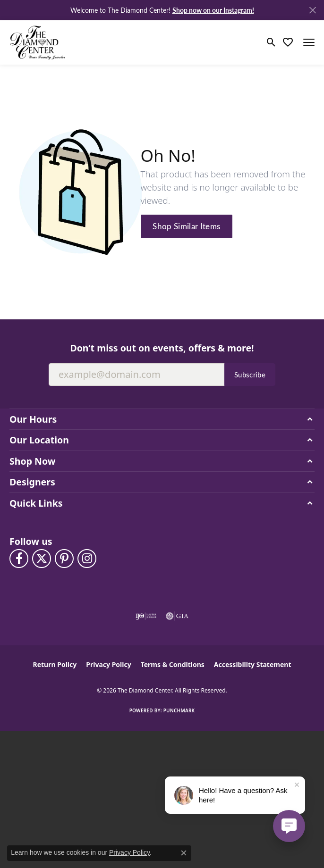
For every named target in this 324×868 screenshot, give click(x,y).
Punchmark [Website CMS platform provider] (179, 710)
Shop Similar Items (186, 226)
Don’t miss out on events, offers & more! (162, 348)
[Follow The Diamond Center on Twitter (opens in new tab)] (42, 559)
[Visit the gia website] (177, 616)
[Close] (312, 10)
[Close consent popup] (184, 853)
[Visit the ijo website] (146, 616)
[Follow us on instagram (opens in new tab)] (87, 559)
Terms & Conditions (173, 664)
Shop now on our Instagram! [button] (213, 10)
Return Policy (55, 664)
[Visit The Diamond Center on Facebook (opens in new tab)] (19, 559)
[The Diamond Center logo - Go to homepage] (38, 42)
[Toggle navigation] (309, 42)
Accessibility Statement (253, 664)
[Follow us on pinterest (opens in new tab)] (64, 559)
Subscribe (250, 375)
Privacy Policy (108, 664)
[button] (271, 42)
